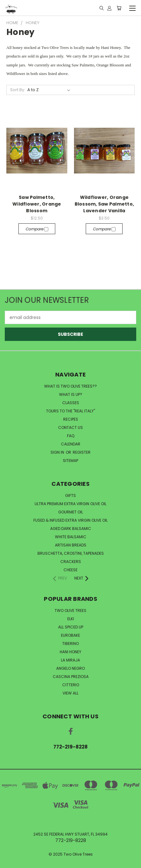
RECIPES (71, 419)
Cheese (70, 570)
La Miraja (70, 660)
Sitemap (70, 461)
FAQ (71, 436)
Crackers (71, 562)
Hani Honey (70, 652)
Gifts (70, 495)
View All (70, 693)
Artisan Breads (71, 545)
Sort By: (18, 90)
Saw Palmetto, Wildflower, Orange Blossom (37, 204)
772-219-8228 (70, 747)
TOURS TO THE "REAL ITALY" (70, 411)
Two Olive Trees (70, 610)
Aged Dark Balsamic (71, 529)
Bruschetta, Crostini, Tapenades (71, 553)
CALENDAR (71, 444)
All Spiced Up (71, 627)
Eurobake (70, 635)
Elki (71, 619)
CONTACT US (70, 427)
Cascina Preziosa (71, 677)
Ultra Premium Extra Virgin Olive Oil (70, 504)
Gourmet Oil (70, 512)
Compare (37, 229)
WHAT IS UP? (71, 394)
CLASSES (71, 403)
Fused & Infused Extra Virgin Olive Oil (70, 520)
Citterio (71, 685)
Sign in (58, 452)
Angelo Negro (70, 668)
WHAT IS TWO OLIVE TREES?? (70, 386)
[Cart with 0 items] (119, 8)
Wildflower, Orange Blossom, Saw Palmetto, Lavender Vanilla (104, 204)
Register (82, 452)
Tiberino (70, 644)
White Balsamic (71, 537)
